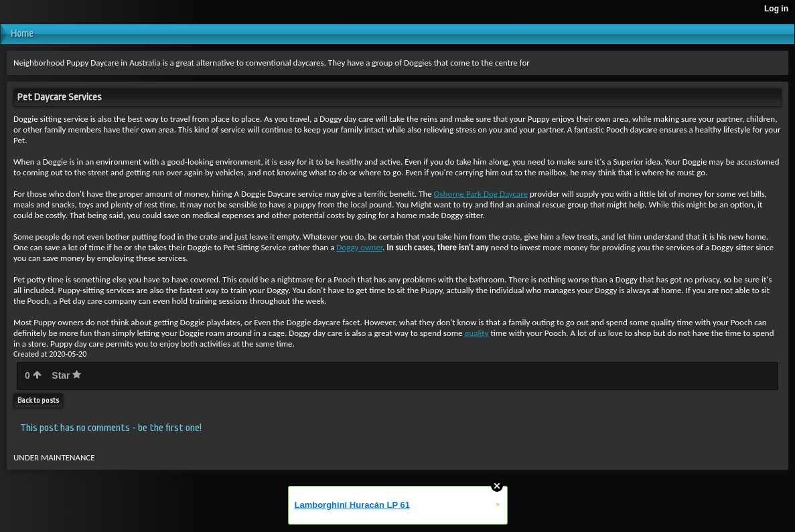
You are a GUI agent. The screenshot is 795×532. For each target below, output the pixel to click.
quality (477, 333)
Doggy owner (359, 247)
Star (66, 375)
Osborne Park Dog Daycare (481, 194)
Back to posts (38, 401)
